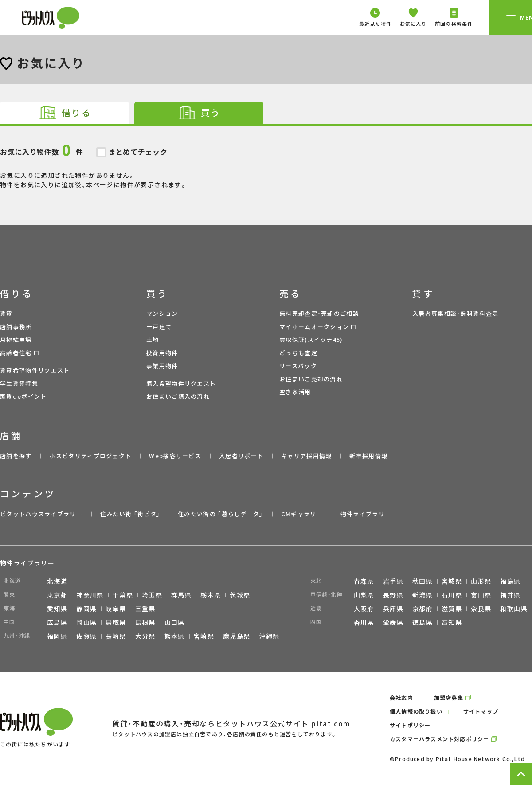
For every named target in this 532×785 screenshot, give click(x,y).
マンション (162, 313)
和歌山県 (514, 608)
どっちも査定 (298, 353)
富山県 (481, 595)
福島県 (510, 581)
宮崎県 (204, 636)
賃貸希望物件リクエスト (35, 370)
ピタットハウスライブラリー (41, 514)
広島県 (57, 622)
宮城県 (452, 581)
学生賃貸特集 (19, 383)
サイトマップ (481, 711)
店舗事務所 (16, 327)
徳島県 (422, 622)
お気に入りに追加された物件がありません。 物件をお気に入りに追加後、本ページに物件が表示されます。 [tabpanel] (266, 157)
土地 (153, 340)
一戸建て (159, 327)
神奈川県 (90, 595)
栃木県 (211, 595)
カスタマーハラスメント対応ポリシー (439, 739)
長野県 (393, 595)
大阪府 (364, 608)
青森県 (364, 581)
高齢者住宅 (16, 353)
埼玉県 (152, 595)
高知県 (452, 622)
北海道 (57, 581)
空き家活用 (295, 392)
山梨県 (364, 595)
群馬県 (181, 595)
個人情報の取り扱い (416, 711)
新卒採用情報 (368, 456)
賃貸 (6, 313)
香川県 (364, 622)
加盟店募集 (449, 697)
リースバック (298, 366)
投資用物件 (162, 353)
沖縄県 (270, 636)
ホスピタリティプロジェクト (90, 456)
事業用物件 (162, 366)
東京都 (57, 595)
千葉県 (123, 595)
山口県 (175, 622)
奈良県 (481, 608)
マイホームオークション (314, 327)
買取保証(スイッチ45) (311, 340)
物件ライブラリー (366, 514)
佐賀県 (86, 636)
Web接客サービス (175, 456)
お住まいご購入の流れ (178, 396)
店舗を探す (16, 456)
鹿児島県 (237, 636)
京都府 (422, 608)
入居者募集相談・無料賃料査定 (455, 313)
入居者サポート (241, 456)
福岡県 (57, 636)
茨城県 (240, 595)
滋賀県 (452, 608)
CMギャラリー (302, 514)
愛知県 (57, 608)
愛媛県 (393, 622)
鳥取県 (116, 622)
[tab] (65, 113)
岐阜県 (116, 608)
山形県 (481, 581)
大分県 (145, 636)
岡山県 (86, 622)
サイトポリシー (410, 725)
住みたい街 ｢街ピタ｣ (130, 514)
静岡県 (86, 608)
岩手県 (393, 581)
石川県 (452, 595)
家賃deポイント (23, 396)
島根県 (145, 622)
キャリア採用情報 (306, 456)
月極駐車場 (16, 340)
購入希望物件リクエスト (181, 383)
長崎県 (116, 636)
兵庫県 (393, 608)
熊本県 (175, 636)
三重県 (145, 608)
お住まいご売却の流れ (311, 379)
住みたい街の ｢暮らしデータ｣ (221, 514)
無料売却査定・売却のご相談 (319, 313)
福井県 (510, 595)
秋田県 (422, 581)
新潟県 (422, 595)
